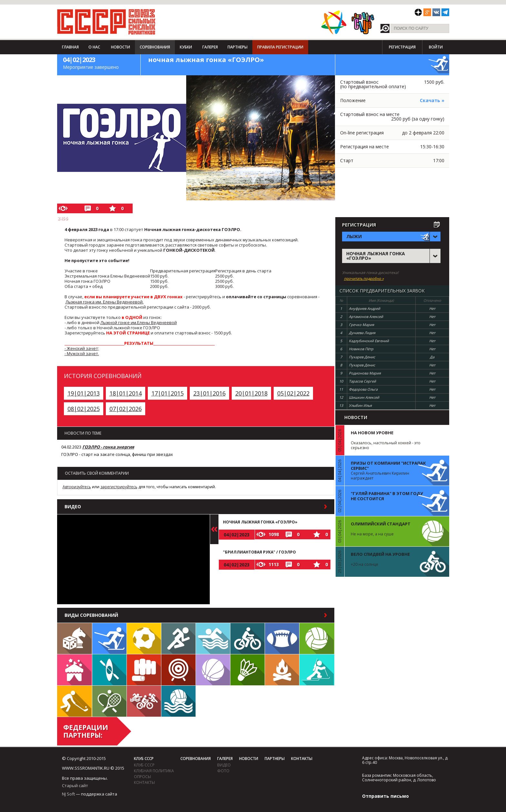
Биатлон (317, 670)
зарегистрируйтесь (119, 487)
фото (223, 771)
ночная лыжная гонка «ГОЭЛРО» (260, 522)
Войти (436, 47)
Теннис (109, 701)
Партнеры (238, 47)
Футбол (144, 638)
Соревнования (155, 47)
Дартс (178, 670)
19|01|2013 (84, 393)
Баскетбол (213, 670)
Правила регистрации (280, 47)
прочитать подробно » (364, 279)
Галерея (210, 47)
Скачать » (432, 100)
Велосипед (248, 638)
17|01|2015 (167, 393)
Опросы (142, 777)
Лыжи (109, 638)
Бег (178, 638)
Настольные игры (75, 638)
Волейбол (317, 638)
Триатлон (144, 701)
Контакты (144, 782)
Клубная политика (154, 771)
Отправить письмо (385, 796)
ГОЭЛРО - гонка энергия (108, 447)
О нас (94, 47)
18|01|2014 (126, 393)
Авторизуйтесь (77, 487)
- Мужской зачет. (82, 353)
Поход (282, 670)
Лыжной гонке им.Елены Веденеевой (139, 322)
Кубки (186, 47)
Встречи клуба (75, 670)
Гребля (109, 670)
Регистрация (402, 47)
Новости (121, 47)
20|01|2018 (251, 393)
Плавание (213, 638)
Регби (282, 638)
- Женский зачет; (82, 348)
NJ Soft (68, 794)
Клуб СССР (144, 759)
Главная (70, 47)
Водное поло (178, 701)
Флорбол (75, 701)
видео (224, 765)
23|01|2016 (209, 393)
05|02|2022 (293, 393)
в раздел (311, 507)
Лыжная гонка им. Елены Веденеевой (104, 302)
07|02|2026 (126, 409)
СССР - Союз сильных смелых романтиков (106, 22)
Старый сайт (75, 786)
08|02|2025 (84, 409)
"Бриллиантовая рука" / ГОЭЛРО (259, 552)
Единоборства (144, 670)
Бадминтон (248, 670)
